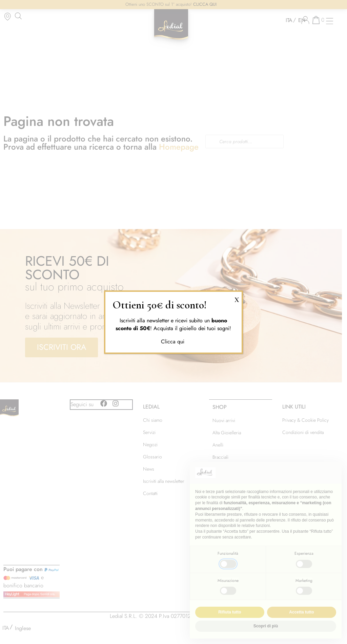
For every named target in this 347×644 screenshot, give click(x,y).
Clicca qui (173, 342)
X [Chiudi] (237, 299)
